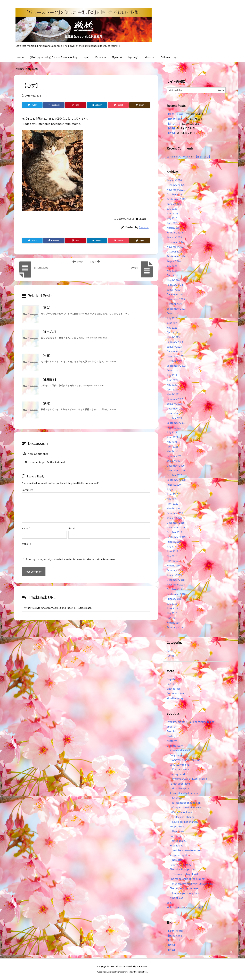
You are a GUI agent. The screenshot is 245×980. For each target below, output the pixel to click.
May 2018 (172, 613)
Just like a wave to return (186, 850)
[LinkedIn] (97, 105)
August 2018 (174, 599)
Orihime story (175, 746)
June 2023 (172, 323)
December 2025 (176, 185)
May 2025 (172, 218)
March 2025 (173, 228)
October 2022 (174, 361)
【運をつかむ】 (203, 156)
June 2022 (172, 380)
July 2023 (172, 318)
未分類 (35, 69)
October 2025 (174, 194)
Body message (178, 755)
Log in (170, 684)
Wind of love (176, 898)
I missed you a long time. (186, 893)
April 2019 (172, 561)
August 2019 (174, 542)
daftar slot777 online (179, 156)
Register (172, 679)
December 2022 (176, 351)
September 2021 (176, 423)
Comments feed (176, 693)
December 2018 (176, 580)
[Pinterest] (75, 105)
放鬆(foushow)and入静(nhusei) (190, 779)
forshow (144, 227)
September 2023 (176, 309)
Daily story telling (179, 765)
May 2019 (172, 556)
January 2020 (174, 518)
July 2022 (172, 375)
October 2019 (174, 532)
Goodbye (177, 798)
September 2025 (176, 199)
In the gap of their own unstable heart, (194, 883)
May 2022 (172, 385)
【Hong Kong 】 (176, 119)
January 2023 (174, 347)
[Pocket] (118, 105)
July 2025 (172, 209)
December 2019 (176, 523)
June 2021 (172, 437)
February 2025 (175, 232)
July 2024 (172, 266)
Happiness (178, 831)
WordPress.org (175, 698)
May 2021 (172, 442)
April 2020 (172, 504)
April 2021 (172, 447)
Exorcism (172, 731)
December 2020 (176, 466)
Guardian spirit (181, 788)
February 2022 (175, 399)
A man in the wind (180, 750)
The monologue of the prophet (187, 879)
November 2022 (176, 356)
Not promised (177, 826)
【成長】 (171, 128)
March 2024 (173, 280)
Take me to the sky (180, 864)
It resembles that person (184, 793)
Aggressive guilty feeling (187, 760)
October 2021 (174, 418)
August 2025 (174, 204)
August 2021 (174, 427)
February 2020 (175, 513)
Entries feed (174, 689)
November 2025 (176, 190)
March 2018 (173, 623)
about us (172, 727)
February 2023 (175, 342)
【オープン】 (49, 332)
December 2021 (176, 408)
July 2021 (172, 432)
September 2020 (176, 480)
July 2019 (172, 546)
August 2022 (174, 370)
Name (26, 523)
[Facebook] (54, 105)
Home (21, 69)
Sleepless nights (179, 855)
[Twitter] (32, 105)
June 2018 (172, 608)
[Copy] (140, 105)
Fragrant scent (181, 769)
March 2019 (173, 565)
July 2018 (172, 603)
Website (26, 538)
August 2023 (174, 313)
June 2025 (172, 213)
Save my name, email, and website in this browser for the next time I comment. (71, 554)
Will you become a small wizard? (185, 907)
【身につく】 (174, 124)
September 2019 (176, 537)
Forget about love (180, 784)
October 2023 (174, 304)
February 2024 (175, 285)
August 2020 (174, 485)
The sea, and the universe (184, 888)
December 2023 (176, 294)
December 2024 (176, 242)
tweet (170, 651)
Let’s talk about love (181, 812)
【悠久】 (46, 308)
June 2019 (172, 551)
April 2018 (172, 618)
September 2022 (176, 366)
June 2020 (172, 494)
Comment (27, 490)
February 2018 (175, 627)
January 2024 (174, 290)
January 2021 (174, 461)
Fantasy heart (177, 774)
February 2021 (175, 456)
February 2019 (175, 570)
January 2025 (174, 237)
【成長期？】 (49, 380)
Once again (176, 836)
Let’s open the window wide (185, 807)
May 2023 (172, 328)
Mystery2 (172, 741)
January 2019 (174, 575)
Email (73, 523)
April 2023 (172, 332)
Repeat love (176, 845)
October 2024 (174, 251)
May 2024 (172, 270)
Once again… (180, 841)
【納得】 (46, 404)
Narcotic (177, 860)
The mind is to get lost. (183, 869)
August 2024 (174, 261)
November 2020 (176, 470)
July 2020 (172, 489)
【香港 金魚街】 (176, 114)
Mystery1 (172, 736)
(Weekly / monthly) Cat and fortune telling (191, 722)
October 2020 (174, 475)
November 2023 (176, 299)
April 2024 (172, 275)
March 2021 (173, 451)
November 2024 (176, 247)
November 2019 (176, 527)
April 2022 (172, 389)
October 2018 (174, 589)
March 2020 (173, 508)
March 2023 (173, 337)
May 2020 (172, 499)
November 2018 (176, 584)
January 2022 (174, 404)
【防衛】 (171, 133)
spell (169, 903)
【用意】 (46, 356)
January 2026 (174, 180)
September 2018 (176, 594)
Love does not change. (182, 817)
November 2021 (176, 413)
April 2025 (172, 223)
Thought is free (140, 972)
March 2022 (173, 394)
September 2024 (176, 256)
